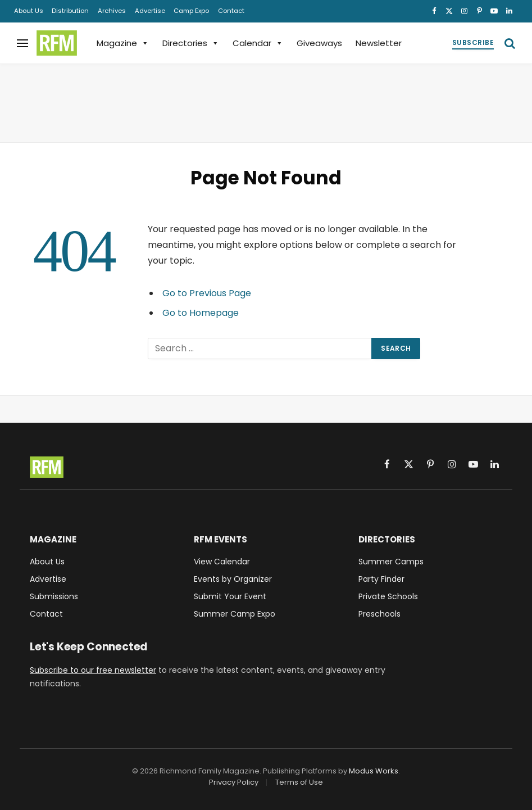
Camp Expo (191, 11)
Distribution (70, 11)
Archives (112, 11)
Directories (191, 43)
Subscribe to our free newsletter (93, 670)
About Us (29, 11)
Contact (231, 11)
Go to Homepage (201, 313)
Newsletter (379, 43)
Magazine (123, 43)
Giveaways (319, 43)
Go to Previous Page (207, 293)
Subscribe (473, 42)
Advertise (150, 11)
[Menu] (22, 43)
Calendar (258, 43)
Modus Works (374, 771)
